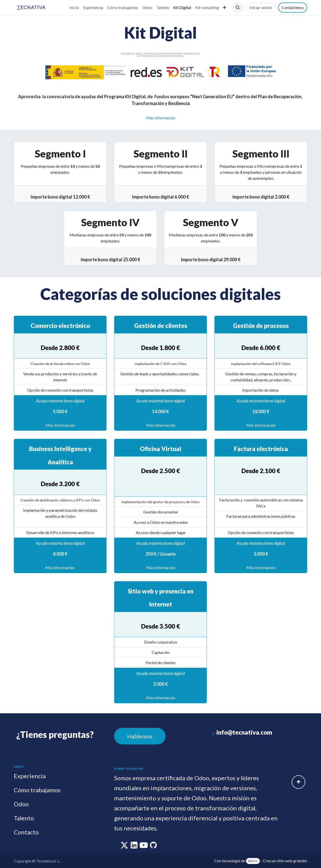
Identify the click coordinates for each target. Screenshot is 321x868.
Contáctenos (293, 7)
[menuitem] (74, 8)
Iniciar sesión (261, 7)
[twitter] (125, 846)
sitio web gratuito (292, 861)
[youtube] (144, 846)
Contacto (26, 832)
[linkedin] (134, 846)
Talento (24, 818)
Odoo (21, 804)
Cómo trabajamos (37, 790)
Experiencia (30, 776)
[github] (153, 846)
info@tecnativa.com (244, 732)
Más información (60, 425)
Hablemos (140, 736)
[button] (238, 8)
